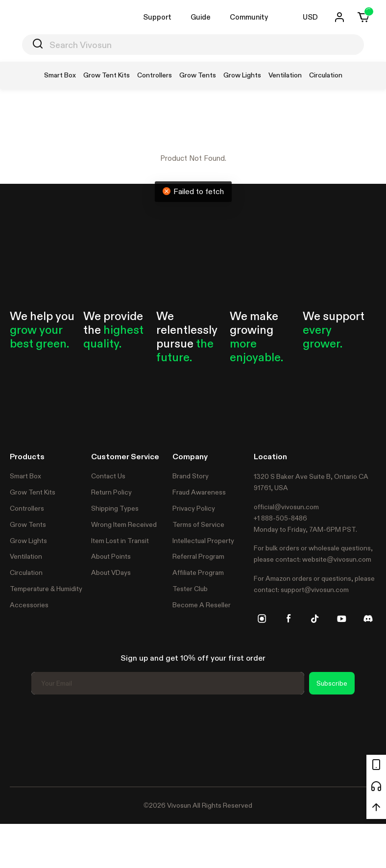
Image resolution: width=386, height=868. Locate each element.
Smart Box (25, 476)
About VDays (111, 572)
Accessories (29, 605)
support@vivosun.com (315, 590)
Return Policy (111, 492)
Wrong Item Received (124, 524)
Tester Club (190, 589)
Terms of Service (198, 524)
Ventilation (26, 556)
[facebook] (289, 619)
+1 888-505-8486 (280, 518)
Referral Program (198, 556)
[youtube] (341, 619)
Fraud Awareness (199, 492)
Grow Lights (28, 541)
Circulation (26, 572)
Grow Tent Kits (33, 492)
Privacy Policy (194, 508)
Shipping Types (115, 508)
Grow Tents (28, 524)
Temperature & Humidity (46, 589)
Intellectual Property (203, 541)
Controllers (27, 508)
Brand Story (191, 476)
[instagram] (262, 619)
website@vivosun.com (337, 559)
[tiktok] (315, 619)
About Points (111, 556)
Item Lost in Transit (120, 541)
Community (249, 17)
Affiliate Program (198, 572)
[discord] (368, 619)
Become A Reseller (202, 605)
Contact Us (108, 476)
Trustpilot (24, 739)
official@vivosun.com (286, 507)
